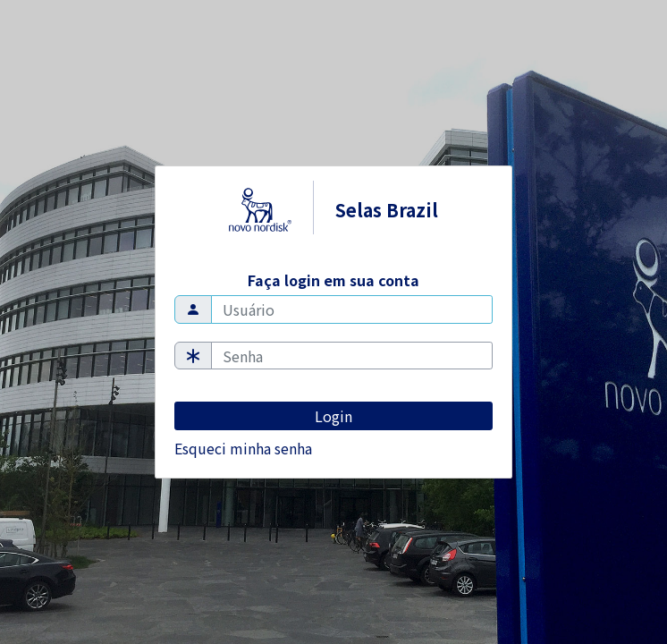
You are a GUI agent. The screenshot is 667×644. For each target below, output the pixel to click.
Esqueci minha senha (243, 448)
